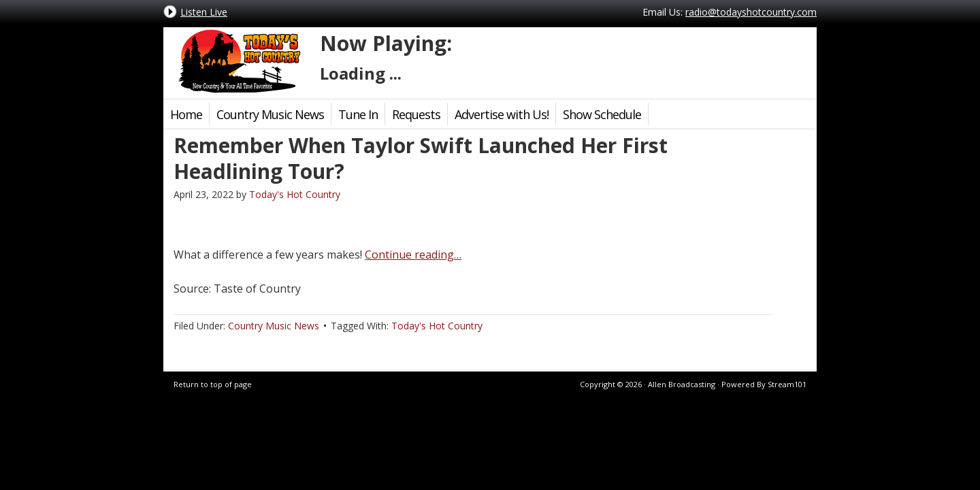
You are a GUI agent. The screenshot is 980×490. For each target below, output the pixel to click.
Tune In (358, 114)
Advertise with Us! (502, 114)
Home (186, 114)
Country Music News (270, 114)
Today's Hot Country (238, 61)
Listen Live (204, 12)
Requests (416, 114)
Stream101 (787, 384)
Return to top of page (213, 384)
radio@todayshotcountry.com (751, 12)
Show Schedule (602, 114)
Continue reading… (413, 255)
